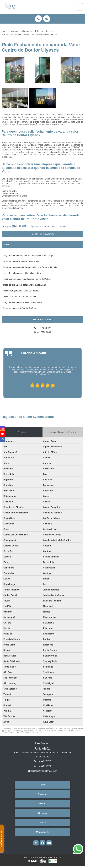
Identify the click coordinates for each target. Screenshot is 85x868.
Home (43, 785)
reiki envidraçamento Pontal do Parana (21, 291)
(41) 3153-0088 (42, 332)
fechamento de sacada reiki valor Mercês (22, 262)
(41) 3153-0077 (19, 226)
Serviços (42, 813)
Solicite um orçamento (43, 234)
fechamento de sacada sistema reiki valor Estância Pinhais (30, 267)
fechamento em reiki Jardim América (20, 308)
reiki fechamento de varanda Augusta (20, 297)
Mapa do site (42, 832)
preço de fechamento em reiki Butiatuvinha (22, 302)
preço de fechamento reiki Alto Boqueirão (22, 273)
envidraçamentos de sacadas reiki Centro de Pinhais (27, 279)
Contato (42, 823)
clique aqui (34, 226)
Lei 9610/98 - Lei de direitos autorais (28, 732)
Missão (42, 804)
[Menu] (80, 7)
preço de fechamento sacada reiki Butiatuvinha (24, 285)
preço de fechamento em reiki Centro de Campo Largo (28, 256)
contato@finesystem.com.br (42, 771)
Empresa (42, 794)
